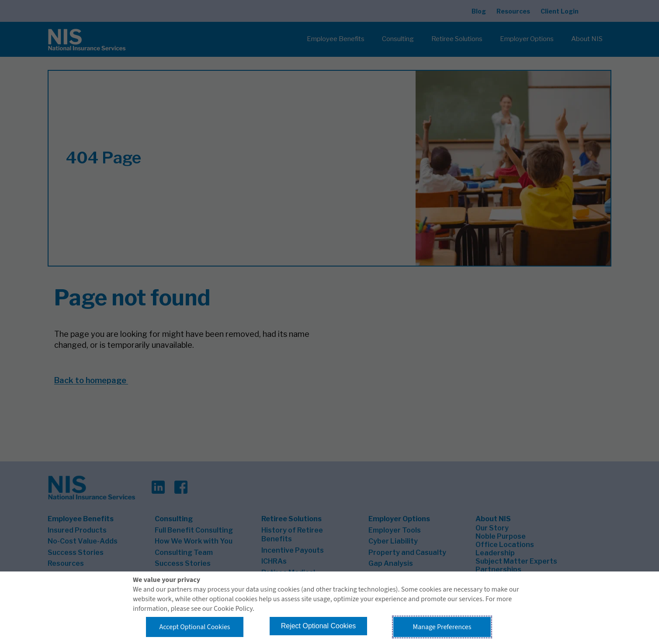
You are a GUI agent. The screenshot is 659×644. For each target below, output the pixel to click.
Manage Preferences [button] (442, 627)
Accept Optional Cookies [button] (194, 627)
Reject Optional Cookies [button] (319, 626)
